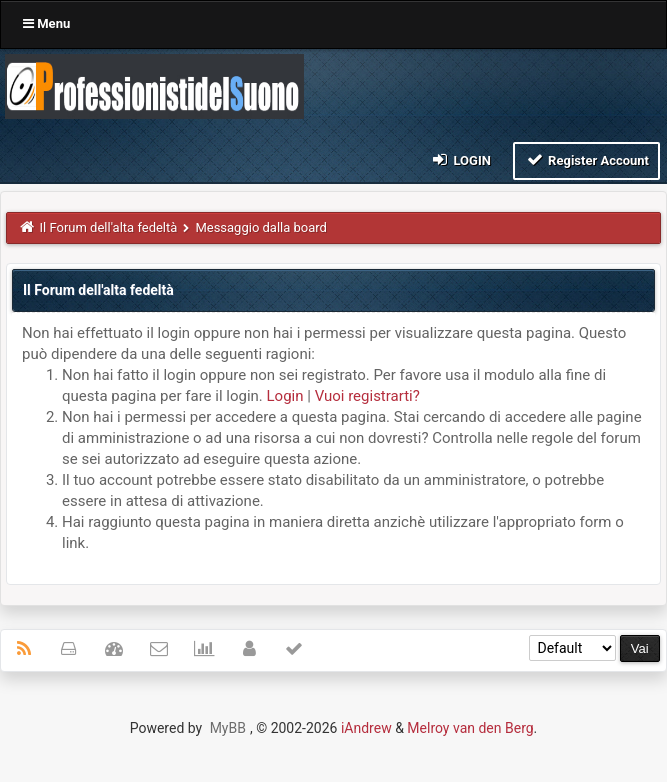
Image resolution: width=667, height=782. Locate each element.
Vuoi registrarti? (367, 396)
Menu (46, 23)
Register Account (586, 159)
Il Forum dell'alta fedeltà (109, 227)
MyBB (228, 728)
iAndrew (366, 728)
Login (460, 159)
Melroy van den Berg (470, 728)
